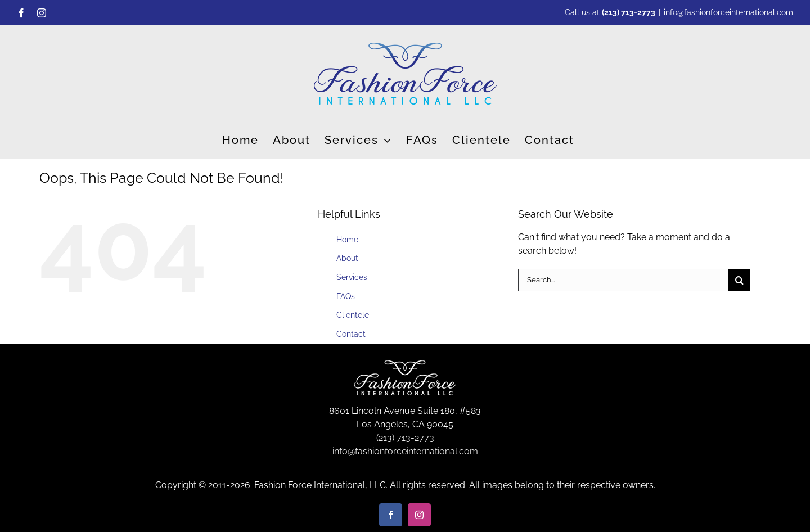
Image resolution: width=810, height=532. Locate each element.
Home (347, 240)
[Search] (739, 280)
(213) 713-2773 (629, 12)
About (347, 258)
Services (352, 277)
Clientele (353, 315)
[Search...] (623, 280)
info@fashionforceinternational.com (728, 12)
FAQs (346, 296)
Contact (351, 334)
